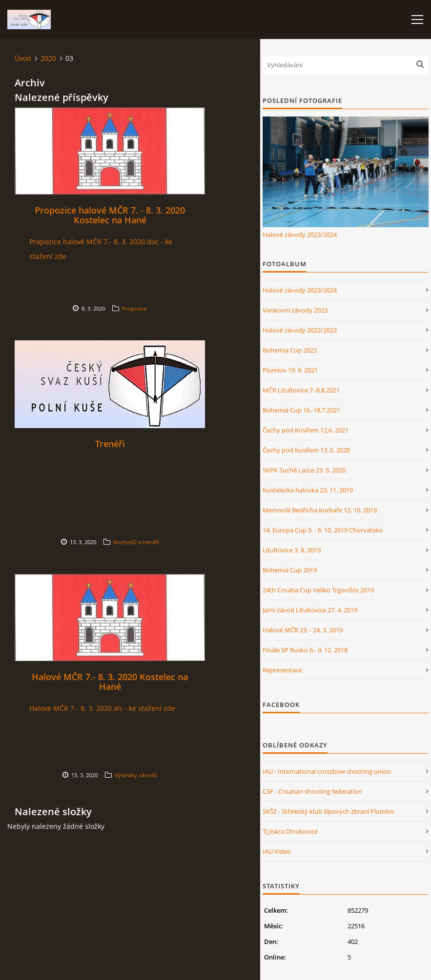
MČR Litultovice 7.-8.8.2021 (301, 390)
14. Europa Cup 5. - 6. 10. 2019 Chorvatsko (323, 530)
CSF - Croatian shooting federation (312, 791)
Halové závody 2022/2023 (300, 330)
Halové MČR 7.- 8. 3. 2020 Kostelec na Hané (110, 682)
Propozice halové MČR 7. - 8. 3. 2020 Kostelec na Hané (110, 215)
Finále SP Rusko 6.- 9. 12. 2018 (305, 650)
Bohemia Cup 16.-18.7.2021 (301, 410)
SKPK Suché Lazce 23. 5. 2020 (304, 470)
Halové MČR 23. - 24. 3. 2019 (303, 630)
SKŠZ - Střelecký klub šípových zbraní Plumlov (328, 811)
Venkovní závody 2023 (295, 310)
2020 (48, 58)
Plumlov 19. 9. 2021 (290, 370)
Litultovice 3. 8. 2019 (292, 550)
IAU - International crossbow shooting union (327, 771)
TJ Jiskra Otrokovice (290, 831)
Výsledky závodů (136, 775)
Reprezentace (282, 670)
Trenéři (110, 444)
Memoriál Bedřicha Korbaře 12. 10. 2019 (320, 510)
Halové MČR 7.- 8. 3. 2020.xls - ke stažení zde (102, 708)
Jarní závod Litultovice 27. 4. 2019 (310, 610)
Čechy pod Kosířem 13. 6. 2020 (306, 450)
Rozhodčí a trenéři (136, 542)
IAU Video (277, 851)
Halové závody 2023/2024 (300, 235)
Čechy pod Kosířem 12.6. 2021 (306, 430)
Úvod (23, 58)
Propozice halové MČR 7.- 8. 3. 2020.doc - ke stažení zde (101, 249)
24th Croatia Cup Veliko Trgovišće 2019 (318, 590)
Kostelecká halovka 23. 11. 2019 (308, 490)
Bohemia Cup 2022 (290, 350)
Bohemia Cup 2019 (290, 570)
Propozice (134, 308)
